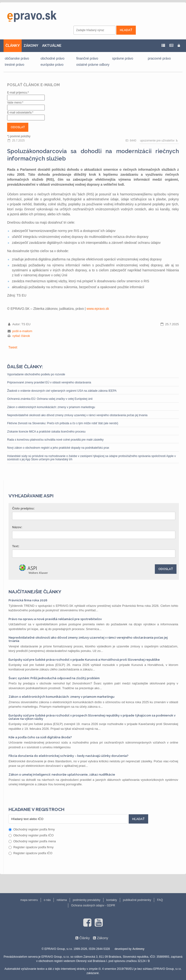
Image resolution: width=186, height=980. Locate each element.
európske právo (52, 65)
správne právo (123, 58)
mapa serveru (29, 900)
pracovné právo (159, 58)
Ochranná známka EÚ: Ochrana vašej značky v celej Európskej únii (50, 399)
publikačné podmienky (137, 900)
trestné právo (15, 65)
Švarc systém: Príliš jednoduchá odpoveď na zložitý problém (54, 678)
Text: (16, 546)
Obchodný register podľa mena (32, 841)
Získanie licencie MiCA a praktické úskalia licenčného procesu (46, 432)
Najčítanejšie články (35, 592)
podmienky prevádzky (87, 900)
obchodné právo (52, 58)
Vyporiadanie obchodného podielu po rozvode (36, 374)
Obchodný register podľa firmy (32, 829)
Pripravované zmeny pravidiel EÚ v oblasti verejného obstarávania (49, 382)
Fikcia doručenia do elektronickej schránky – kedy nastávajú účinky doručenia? (69, 756)
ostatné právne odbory (93, 65)
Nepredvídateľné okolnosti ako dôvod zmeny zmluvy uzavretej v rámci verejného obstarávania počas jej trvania (77, 415)
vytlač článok (21, 336)
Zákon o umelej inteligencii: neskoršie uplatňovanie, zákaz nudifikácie (62, 775)
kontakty (112, 900)
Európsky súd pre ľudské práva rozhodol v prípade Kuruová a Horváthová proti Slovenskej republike (84, 660)
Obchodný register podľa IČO (31, 835)
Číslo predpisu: (23, 508)
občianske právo (17, 58)
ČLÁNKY (13, 46)
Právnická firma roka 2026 (28, 600)
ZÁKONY (31, 46)
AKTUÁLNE (52, 46)
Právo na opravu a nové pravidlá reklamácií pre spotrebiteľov (55, 619)
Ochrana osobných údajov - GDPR (93, 905)
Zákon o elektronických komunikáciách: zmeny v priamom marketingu (51, 407)
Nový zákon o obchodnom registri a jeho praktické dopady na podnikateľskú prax (58, 448)
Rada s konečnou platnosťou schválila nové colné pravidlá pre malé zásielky (55, 440)
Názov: (17, 527)
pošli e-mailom (22, 331)
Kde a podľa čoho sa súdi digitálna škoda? (40, 737)
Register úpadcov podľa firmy (31, 847)
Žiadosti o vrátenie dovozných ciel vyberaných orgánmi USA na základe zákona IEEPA (62, 391)
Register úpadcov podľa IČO (30, 853)
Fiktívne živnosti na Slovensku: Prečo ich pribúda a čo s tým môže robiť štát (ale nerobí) (63, 423)
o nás (47, 900)
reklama (62, 900)
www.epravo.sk (98, 309)
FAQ (160, 900)
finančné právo (87, 58)
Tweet (13, 347)
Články (84, 938)
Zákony (102, 938)
